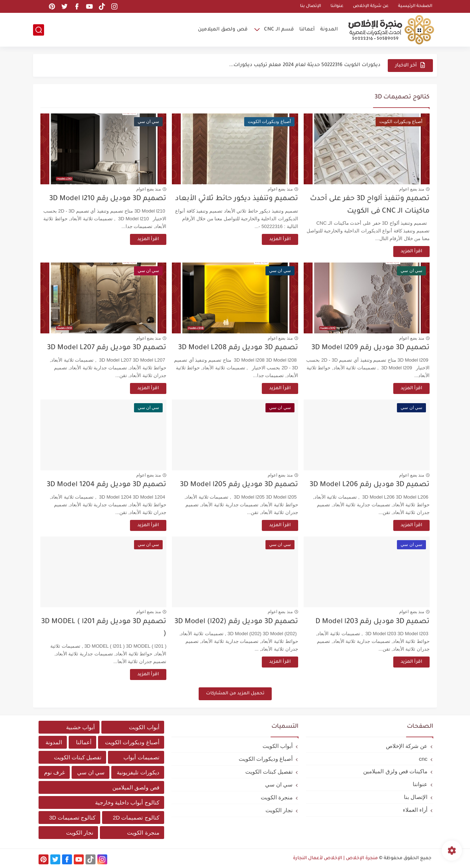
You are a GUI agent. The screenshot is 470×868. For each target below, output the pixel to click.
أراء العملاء (415, 810)
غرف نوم (55, 772)
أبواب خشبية (80, 727)
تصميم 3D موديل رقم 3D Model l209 (370, 348)
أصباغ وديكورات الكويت (266, 759)
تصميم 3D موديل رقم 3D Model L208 (238, 348)
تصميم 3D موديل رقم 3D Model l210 (108, 199)
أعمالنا (307, 30)
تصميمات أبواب (141, 757)
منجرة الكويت (277, 797)
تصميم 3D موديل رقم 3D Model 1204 (106, 485)
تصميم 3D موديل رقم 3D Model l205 (239, 485)
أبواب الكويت (278, 746)
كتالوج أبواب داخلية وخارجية (127, 802)
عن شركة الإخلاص (371, 6)
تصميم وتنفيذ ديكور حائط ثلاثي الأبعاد (237, 199)
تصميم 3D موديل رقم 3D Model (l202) (236, 622)
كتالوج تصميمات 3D (73, 818)
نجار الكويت (279, 810)
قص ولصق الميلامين (223, 30)
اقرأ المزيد (411, 252)
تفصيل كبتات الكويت (269, 772)
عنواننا (337, 6)
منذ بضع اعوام (412, 189)
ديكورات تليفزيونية (138, 772)
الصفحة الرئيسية (415, 6)
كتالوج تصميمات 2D (136, 818)
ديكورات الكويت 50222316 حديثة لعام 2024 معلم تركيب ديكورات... (305, 65)
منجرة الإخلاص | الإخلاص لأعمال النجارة (335, 858)
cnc (423, 759)
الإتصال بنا (310, 6)
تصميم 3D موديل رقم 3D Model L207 (107, 348)
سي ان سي (279, 784)
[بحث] (39, 30)
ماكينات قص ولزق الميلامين (395, 771)
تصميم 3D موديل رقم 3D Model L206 (370, 485)
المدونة (329, 30)
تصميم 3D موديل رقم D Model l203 (373, 622)
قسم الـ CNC (279, 30)
